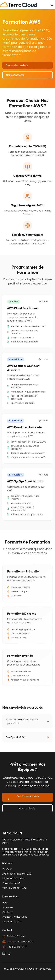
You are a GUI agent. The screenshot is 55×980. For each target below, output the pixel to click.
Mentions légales (12, 922)
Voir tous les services (14, 888)
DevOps (7, 869)
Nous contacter (15, 75)
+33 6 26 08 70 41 (17, 947)
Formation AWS (11, 883)
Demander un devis (17, 65)
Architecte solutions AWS (17, 874)
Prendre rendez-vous (15, 917)
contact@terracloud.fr (20, 942)
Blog (5, 903)
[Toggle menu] (52, 5)
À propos (8, 907)
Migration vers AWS (13, 879)
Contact (7, 912)
